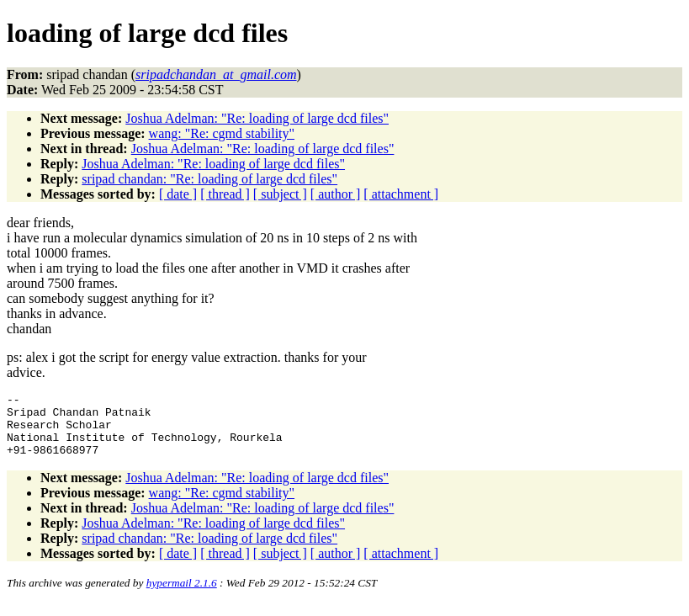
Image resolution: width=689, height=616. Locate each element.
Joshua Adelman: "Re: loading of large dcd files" (257, 118)
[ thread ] (225, 194)
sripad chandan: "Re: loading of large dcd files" (209, 179)
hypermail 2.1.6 (182, 595)
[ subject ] (280, 194)
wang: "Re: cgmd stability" (222, 133)
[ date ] (178, 194)
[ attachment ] (401, 194)
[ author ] (336, 194)
